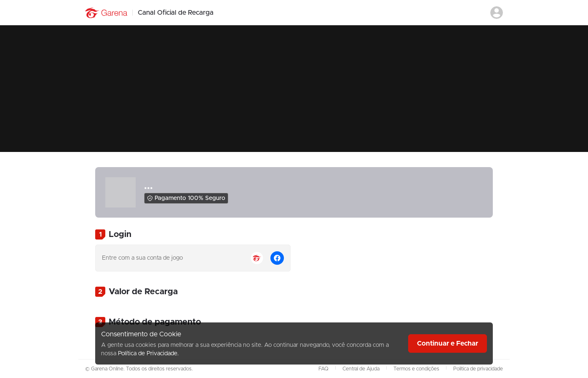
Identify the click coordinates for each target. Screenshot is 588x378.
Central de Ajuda (361, 369)
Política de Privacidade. (148, 354)
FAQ (323, 369)
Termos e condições (416, 369)
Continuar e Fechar (448, 343)
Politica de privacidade (478, 369)
